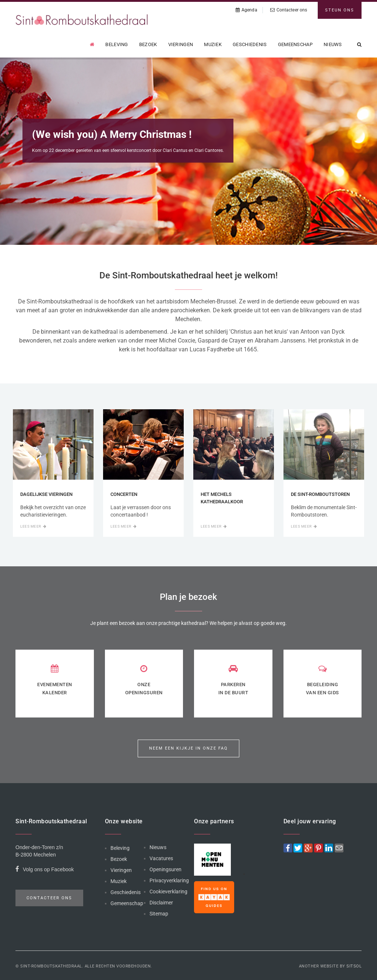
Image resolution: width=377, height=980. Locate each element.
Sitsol (354, 966)
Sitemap (159, 914)
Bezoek (148, 44)
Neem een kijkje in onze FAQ (188, 748)
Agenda (246, 10)
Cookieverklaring (168, 892)
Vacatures (161, 858)
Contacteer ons (289, 10)
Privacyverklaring (169, 880)
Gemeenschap (295, 44)
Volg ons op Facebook (45, 870)
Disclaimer (161, 903)
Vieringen (181, 44)
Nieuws (333, 44)
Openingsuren (165, 869)
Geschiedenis (250, 44)
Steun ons (340, 10)
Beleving (117, 44)
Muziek (213, 44)
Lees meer (33, 526)
